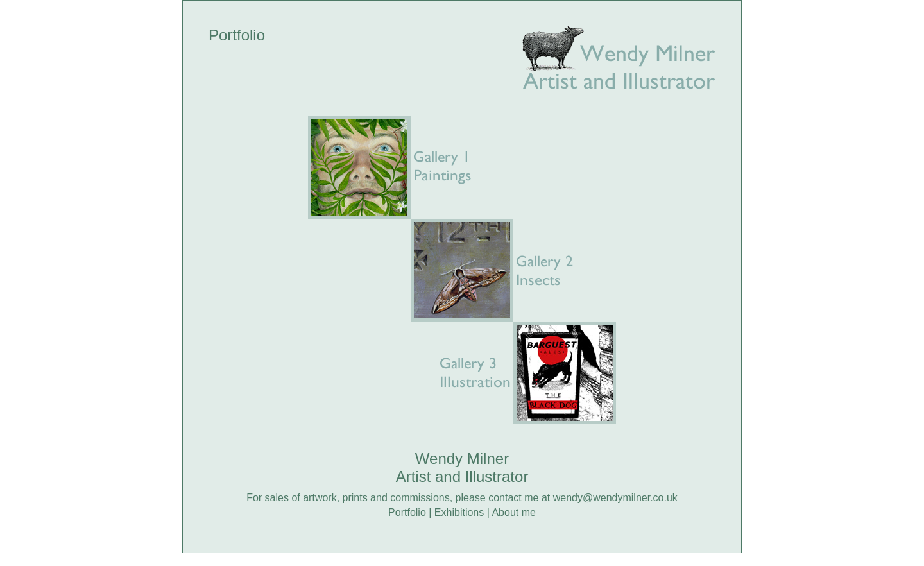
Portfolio (407, 512)
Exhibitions (459, 512)
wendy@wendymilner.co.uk (615, 498)
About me (513, 512)
